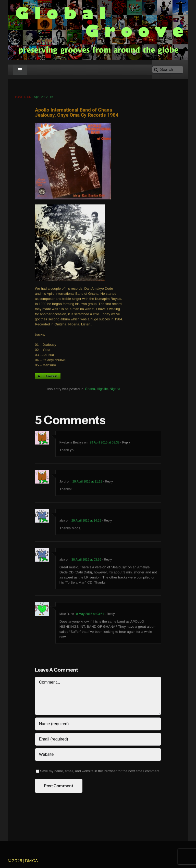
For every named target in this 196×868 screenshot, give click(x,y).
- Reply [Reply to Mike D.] (109, 615)
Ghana (90, 390)
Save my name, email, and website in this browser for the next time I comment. (100, 772)
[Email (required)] (98, 740)
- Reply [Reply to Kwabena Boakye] (125, 444)
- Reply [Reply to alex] (107, 522)
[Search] (168, 70)
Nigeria (115, 390)
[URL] (98, 756)
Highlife (102, 390)
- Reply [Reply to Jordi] (108, 483)
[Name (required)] (98, 725)
